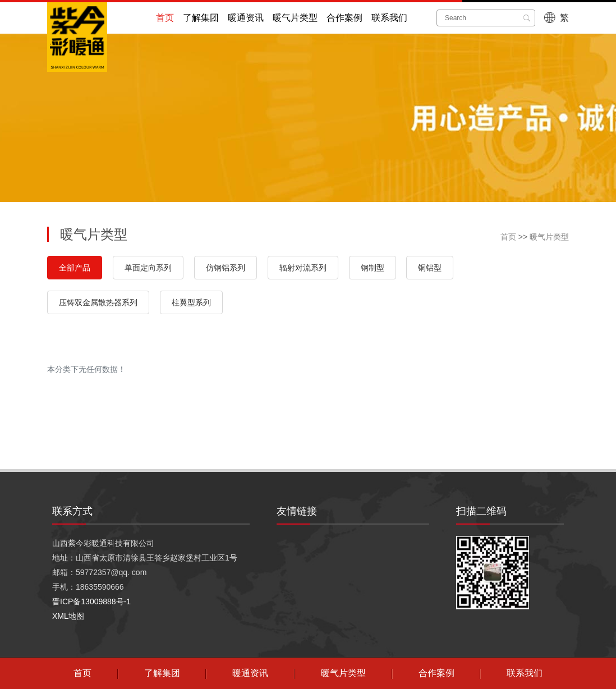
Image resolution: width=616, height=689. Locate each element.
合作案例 (344, 18)
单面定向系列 (148, 268)
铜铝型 (430, 268)
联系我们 (389, 18)
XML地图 (68, 616)
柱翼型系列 (191, 302)
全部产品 (75, 268)
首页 (165, 18)
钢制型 (373, 268)
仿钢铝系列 (226, 268)
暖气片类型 (295, 18)
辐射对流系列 (303, 268)
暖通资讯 (246, 18)
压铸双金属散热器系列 (98, 302)
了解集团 (201, 18)
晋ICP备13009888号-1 (91, 601)
